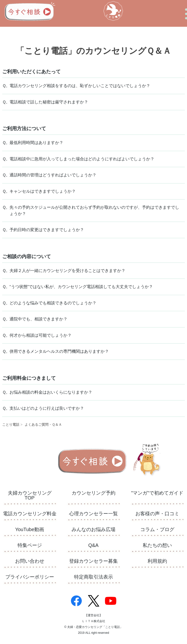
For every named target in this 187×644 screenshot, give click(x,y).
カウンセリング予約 (93, 493)
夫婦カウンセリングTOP (30, 495)
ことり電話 (11, 425)
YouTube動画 (30, 530)
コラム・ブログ (157, 530)
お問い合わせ (30, 561)
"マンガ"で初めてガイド (157, 493)
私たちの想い (157, 545)
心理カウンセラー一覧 (93, 514)
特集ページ (30, 545)
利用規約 (157, 561)
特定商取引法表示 (93, 577)
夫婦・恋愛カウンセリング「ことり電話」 (95, 627)
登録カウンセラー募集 (93, 561)
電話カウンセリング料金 (30, 514)
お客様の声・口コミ (157, 514)
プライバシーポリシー (30, 577)
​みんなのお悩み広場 (93, 530)
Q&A (93, 545)
